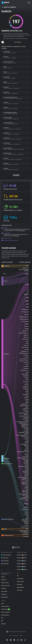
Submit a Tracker (20, 582)
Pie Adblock (4, 589)
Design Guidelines (20, 587)
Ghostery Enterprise (5, 615)
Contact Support (20, 579)
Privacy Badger (4, 591)
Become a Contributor (6, 612)
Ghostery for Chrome (22, 555)
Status (2, 603)
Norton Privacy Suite (5, 586)
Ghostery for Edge (21, 567)
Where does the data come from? (10, 240)
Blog (2, 621)
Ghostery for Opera (21, 564)
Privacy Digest (5, 564)
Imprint (21, 636)
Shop (2, 618)
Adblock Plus (4, 580)
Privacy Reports (6, 609)
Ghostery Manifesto (5, 606)
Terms (11, 636)
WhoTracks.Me (5, 561)
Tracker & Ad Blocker (6, 555)
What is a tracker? (6, 238)
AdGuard (3, 577)
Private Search (5, 558)
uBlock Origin (4, 594)
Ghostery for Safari (21, 561)
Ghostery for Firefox (22, 558)
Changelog (3, 624)
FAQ (18, 576)
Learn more (23, 231)
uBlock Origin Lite (5, 597)
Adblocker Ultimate (5, 583)
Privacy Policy (16, 636)
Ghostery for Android (22, 569)
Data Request (20, 584)
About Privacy (20, 590)
